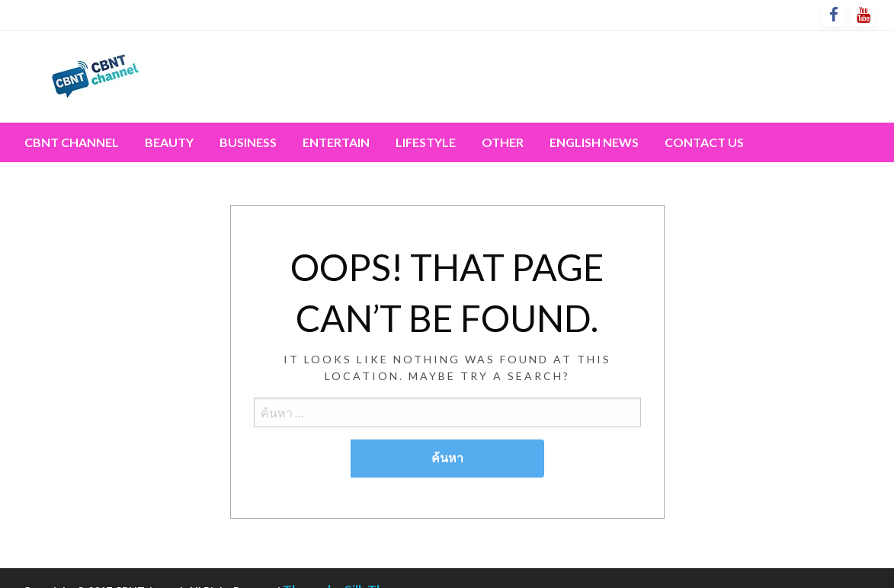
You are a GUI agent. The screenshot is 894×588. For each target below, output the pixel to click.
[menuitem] (72, 142)
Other (503, 142)
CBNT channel (72, 142)
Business (248, 142)
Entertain (336, 142)
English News (594, 142)
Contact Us (704, 142)
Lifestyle (426, 142)
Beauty (169, 142)
